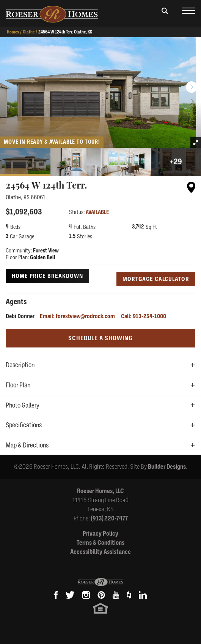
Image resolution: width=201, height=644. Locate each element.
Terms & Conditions (100, 543)
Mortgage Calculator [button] (156, 279)
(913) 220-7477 (109, 518)
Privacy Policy (100, 534)
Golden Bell (43, 257)
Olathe (29, 32)
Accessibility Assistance (100, 552)
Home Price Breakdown (47, 276)
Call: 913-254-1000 (144, 316)
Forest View (46, 251)
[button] (165, 16)
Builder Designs (167, 467)
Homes (13, 32)
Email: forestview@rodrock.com (77, 316)
